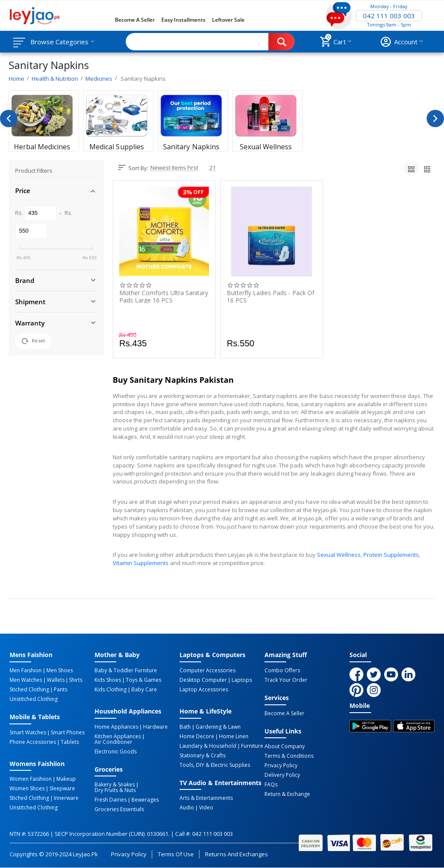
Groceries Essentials (119, 809)
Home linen (234, 736)
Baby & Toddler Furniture (126, 671)
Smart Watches (28, 733)
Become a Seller (135, 20)
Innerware (66, 798)
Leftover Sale (228, 20)
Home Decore (197, 736)
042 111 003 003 (389, 16)
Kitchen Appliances (118, 736)
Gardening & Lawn (218, 727)
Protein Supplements (391, 555)
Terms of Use (176, 854)
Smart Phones (68, 733)
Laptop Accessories (204, 690)
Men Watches (26, 680)
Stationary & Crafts (202, 756)
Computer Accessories (207, 671)
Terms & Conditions (289, 756)
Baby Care (144, 690)
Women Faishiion (31, 779)
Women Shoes (27, 789)
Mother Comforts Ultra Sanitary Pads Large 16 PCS (164, 296)
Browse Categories (59, 42)
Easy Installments (183, 20)
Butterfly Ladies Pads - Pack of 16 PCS (271, 296)
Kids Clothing (111, 690)
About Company (285, 746)
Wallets (56, 680)
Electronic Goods (116, 752)
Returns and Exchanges (236, 854)
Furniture (252, 746)
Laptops (242, 680)
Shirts (76, 680)
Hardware (155, 727)
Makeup (66, 779)
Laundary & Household (208, 746)
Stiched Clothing (29, 690)
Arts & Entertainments (206, 798)
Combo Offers (282, 671)
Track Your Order (286, 680)
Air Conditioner (113, 742)
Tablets (70, 742)
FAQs (271, 785)
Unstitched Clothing (34, 699)
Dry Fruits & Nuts (115, 790)
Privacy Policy (281, 766)
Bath (185, 727)
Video (206, 808)
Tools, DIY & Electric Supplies (215, 765)
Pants (60, 690)
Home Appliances (116, 727)
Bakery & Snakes (115, 785)
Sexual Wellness (339, 555)
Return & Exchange (287, 794)
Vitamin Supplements (141, 563)
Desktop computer (203, 680)
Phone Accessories (33, 742)
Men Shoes (60, 671)
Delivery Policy (282, 775)
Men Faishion (26, 671)
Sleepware (62, 789)
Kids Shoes (108, 680)
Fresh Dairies (111, 800)
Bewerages (145, 800)
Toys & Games (144, 680)
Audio (187, 808)
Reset (33, 341)
